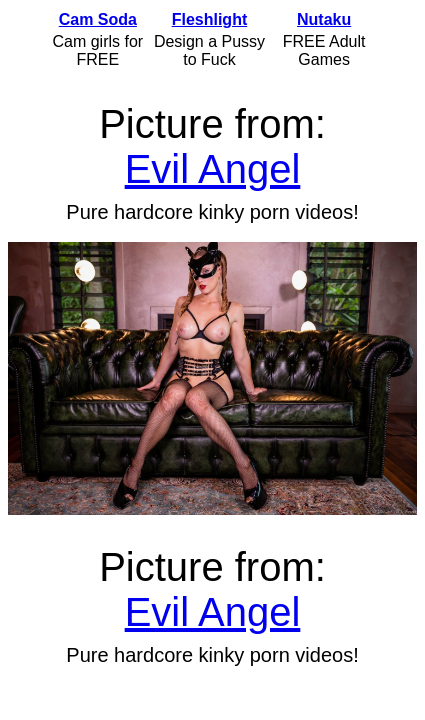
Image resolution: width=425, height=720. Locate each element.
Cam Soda (98, 19)
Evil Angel (213, 169)
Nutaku (324, 19)
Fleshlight (210, 19)
